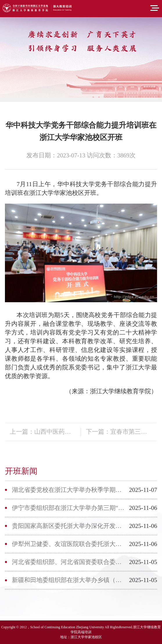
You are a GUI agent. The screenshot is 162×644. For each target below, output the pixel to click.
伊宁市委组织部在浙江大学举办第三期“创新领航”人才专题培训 (69, 508)
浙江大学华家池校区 (86, 637)
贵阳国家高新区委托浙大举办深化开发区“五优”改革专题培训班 (69, 526)
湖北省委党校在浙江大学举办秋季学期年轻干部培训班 (69, 490)
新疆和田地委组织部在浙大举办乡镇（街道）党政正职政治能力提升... (69, 580)
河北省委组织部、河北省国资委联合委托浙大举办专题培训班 (69, 562)
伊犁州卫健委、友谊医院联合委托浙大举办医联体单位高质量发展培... (69, 544)
